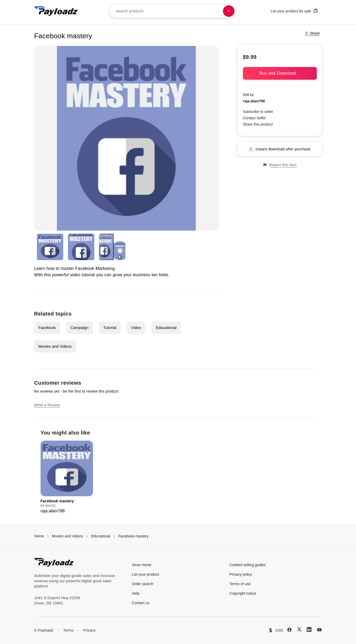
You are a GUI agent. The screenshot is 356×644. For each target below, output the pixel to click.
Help (136, 593)
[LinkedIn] (309, 629)
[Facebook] (289, 630)
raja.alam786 (254, 101)
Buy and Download (280, 73)
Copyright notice (243, 593)
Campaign (79, 328)
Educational (166, 328)
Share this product (258, 124)
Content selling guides (248, 565)
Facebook (47, 328)
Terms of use (240, 584)
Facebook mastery (133, 536)
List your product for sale (294, 11)
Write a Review (47, 405)
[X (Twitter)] (299, 629)
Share (312, 33)
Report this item (280, 165)
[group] (67, 477)
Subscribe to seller (258, 112)
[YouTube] (319, 630)
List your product (145, 574)
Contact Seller (255, 118)
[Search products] (229, 11)
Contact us (141, 603)
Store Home (142, 565)
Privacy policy (241, 574)
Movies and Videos (55, 346)
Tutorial (110, 328)
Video (136, 328)
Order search (143, 584)
